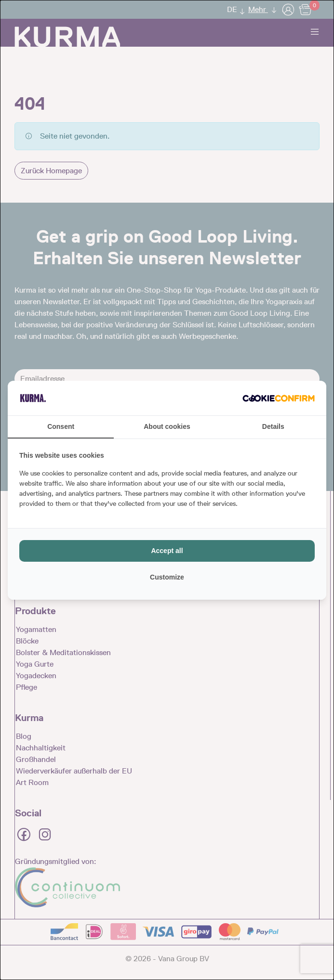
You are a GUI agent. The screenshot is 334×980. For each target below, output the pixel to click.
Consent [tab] (61, 426)
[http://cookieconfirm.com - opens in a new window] (279, 398)
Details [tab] (273, 426)
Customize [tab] (167, 577)
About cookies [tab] (167, 426)
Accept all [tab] (167, 551)
